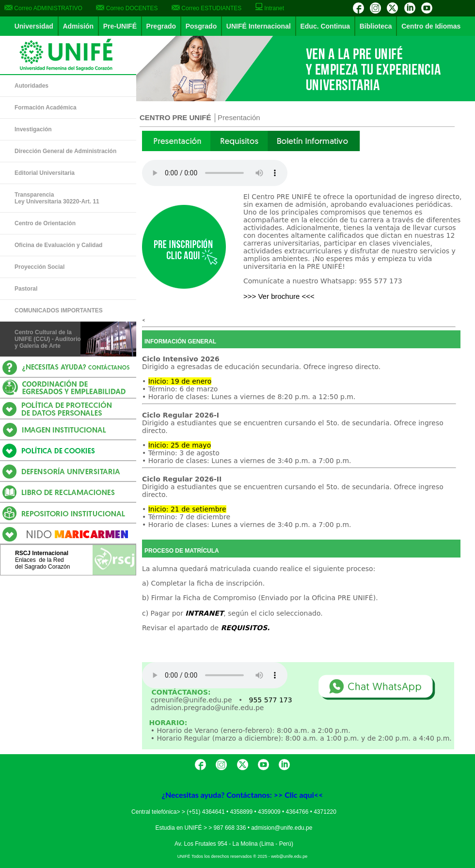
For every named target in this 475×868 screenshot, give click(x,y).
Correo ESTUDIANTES (206, 8)
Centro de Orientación (45, 223)
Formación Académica (46, 108)
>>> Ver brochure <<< (279, 296)
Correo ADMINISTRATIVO (43, 8)
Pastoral (26, 289)
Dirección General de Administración (65, 151)
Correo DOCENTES (127, 8)
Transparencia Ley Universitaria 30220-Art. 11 (57, 198)
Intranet (270, 8)
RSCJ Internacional (42, 553)
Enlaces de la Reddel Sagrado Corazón (42, 563)
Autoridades (32, 86)
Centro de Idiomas (431, 26)
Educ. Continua (325, 26)
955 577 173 (271, 700)
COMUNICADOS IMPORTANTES (59, 310)
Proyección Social (40, 267)
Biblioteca (376, 26)
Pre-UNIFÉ (120, 26)
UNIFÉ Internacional (259, 26)
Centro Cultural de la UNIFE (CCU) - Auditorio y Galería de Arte (48, 339)
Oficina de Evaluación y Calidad (58, 245)
